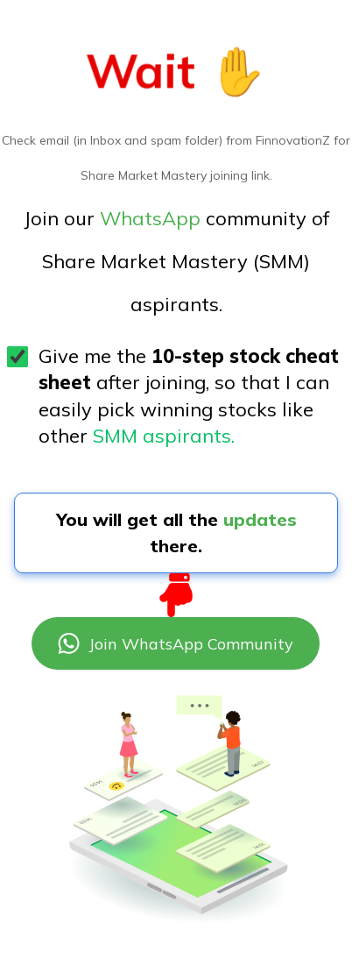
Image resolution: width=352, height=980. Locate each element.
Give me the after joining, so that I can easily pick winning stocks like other (189, 396)
